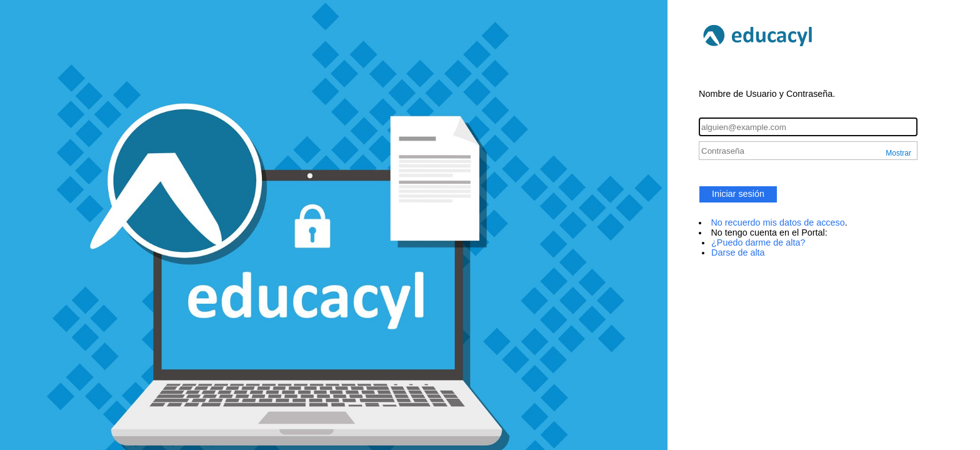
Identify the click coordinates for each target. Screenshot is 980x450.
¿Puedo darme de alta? (758, 242)
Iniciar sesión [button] (738, 194)
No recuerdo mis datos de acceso (777, 222)
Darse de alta (738, 252)
